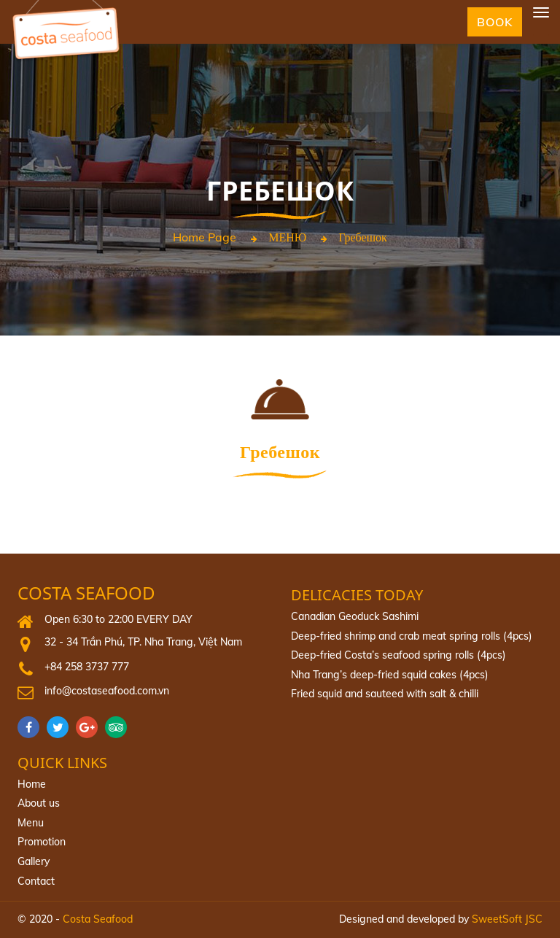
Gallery (34, 861)
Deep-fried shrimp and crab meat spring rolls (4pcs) (412, 636)
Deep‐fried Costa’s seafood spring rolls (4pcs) (398, 655)
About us (39, 803)
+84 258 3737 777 (87, 667)
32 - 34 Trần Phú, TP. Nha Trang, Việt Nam (143, 642)
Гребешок (362, 238)
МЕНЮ (287, 238)
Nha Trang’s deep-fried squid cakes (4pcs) (390, 675)
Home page (205, 238)
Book (495, 22)
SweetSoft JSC (507, 919)
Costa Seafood (86, 593)
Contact (36, 881)
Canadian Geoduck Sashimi (355, 616)
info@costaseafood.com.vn (107, 691)
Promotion (42, 842)
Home (32, 784)
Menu (31, 823)
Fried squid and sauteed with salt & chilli (385, 694)
